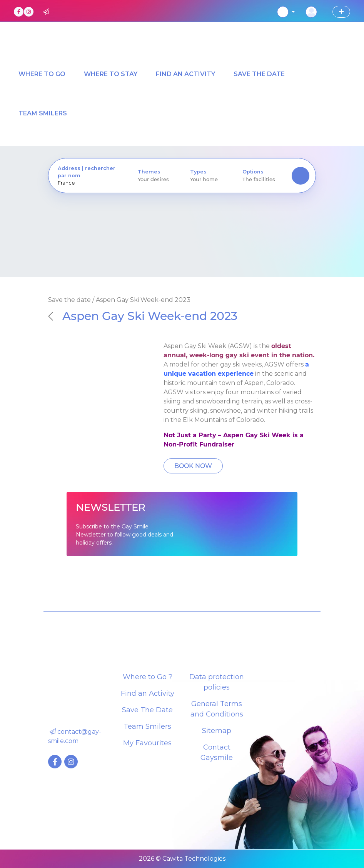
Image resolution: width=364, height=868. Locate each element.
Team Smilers (147, 726)
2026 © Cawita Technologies (182, 859)
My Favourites (147, 743)
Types (198, 172)
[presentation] (88, 183)
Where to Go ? (148, 677)
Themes (149, 172)
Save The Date (147, 710)
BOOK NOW (193, 466)
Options (253, 172)
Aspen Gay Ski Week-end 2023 (143, 316)
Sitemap (217, 731)
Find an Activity (148, 693)
